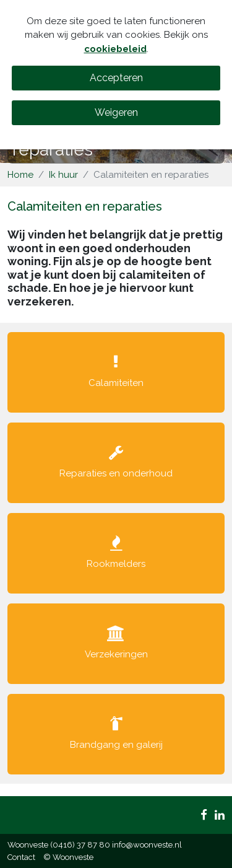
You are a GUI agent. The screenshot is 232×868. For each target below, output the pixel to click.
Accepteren (116, 78)
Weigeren (116, 112)
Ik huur (63, 175)
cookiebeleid (115, 49)
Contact (21, 857)
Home (20, 175)
